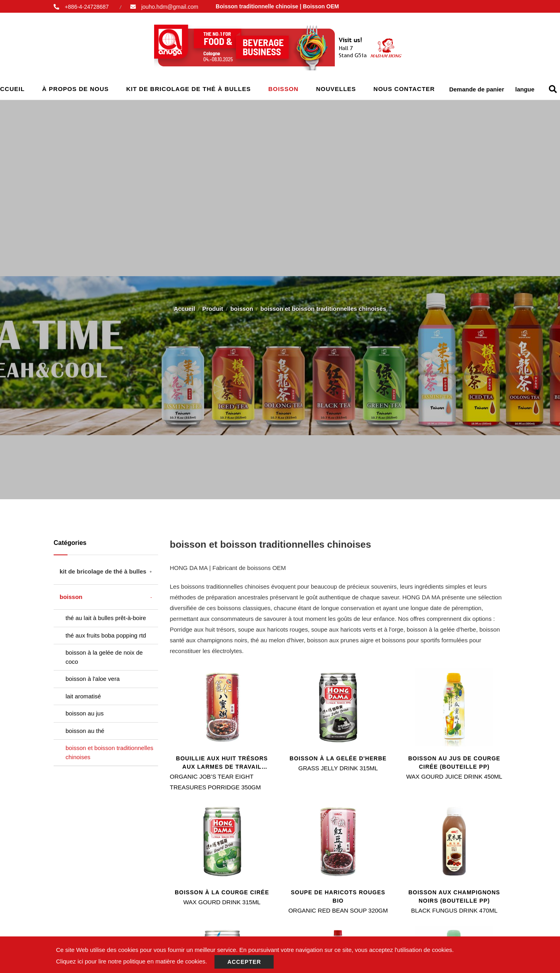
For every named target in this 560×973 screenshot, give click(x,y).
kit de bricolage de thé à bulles (189, 89)
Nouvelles (336, 89)
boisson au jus (85, 713)
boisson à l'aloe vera (93, 679)
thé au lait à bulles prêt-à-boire (106, 618)
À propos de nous (75, 89)
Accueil (184, 305)
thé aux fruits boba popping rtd (106, 635)
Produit (213, 305)
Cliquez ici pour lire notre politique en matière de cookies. (131, 961)
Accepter (244, 962)
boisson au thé (85, 731)
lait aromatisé (83, 696)
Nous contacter (404, 89)
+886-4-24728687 (87, 7)
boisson (283, 89)
